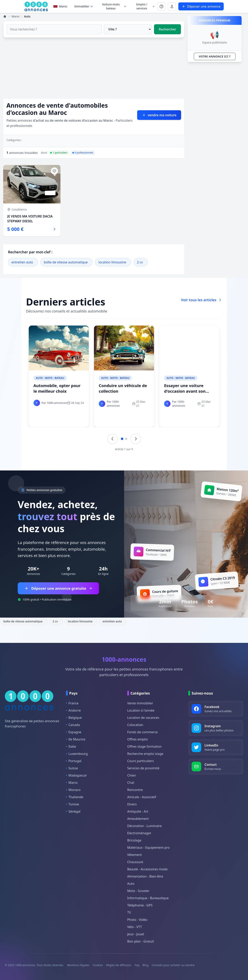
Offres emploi (138, 739)
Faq (137, 965)
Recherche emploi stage (145, 754)
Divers (132, 804)
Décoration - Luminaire (145, 826)
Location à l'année (141, 710)
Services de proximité (143, 768)
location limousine (112, 262)
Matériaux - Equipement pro (148, 848)
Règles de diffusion (119, 965)
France (72, 703)
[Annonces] (5, 16)
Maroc (61, 6)
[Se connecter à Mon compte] (161, 6)
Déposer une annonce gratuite (58, 588)
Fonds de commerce (143, 732)
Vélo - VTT (135, 927)
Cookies (98, 965)
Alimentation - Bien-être (145, 876)
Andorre (73, 710)
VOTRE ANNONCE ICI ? (215, 56)
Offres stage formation (144, 746)
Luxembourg (77, 754)
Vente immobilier (140, 703)
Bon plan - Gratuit (141, 941)
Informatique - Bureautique (148, 898)
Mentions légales (78, 965)
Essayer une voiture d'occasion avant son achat (185, 391)
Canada (73, 725)
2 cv (140, 262)
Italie (71, 746)
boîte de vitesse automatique (66, 262)
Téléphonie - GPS (140, 905)
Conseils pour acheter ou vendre (173, 965)
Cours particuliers (141, 761)
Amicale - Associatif (142, 797)
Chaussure (135, 862)
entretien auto (22, 262)
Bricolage (134, 840)
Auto (131, 884)
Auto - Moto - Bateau (50, 378)
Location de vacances (143, 718)
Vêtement (135, 855)
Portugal (74, 761)
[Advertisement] (94, 71)
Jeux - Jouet (136, 934)
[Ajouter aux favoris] (54, 171)
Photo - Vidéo (137, 920)
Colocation (135, 725)
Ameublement (138, 819)
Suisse (72, 768)
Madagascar (77, 775)
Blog (146, 965)
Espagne (74, 732)
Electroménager (139, 833)
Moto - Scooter (138, 891)
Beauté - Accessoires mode (147, 869)
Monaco (73, 790)
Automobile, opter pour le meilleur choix (57, 388)
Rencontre (135, 790)
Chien (132, 775)
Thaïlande (75, 797)
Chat (131, 783)
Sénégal (73, 811)
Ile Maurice (76, 739)
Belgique (74, 718)
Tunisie (73, 804)
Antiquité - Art (138, 811)
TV (129, 912)
